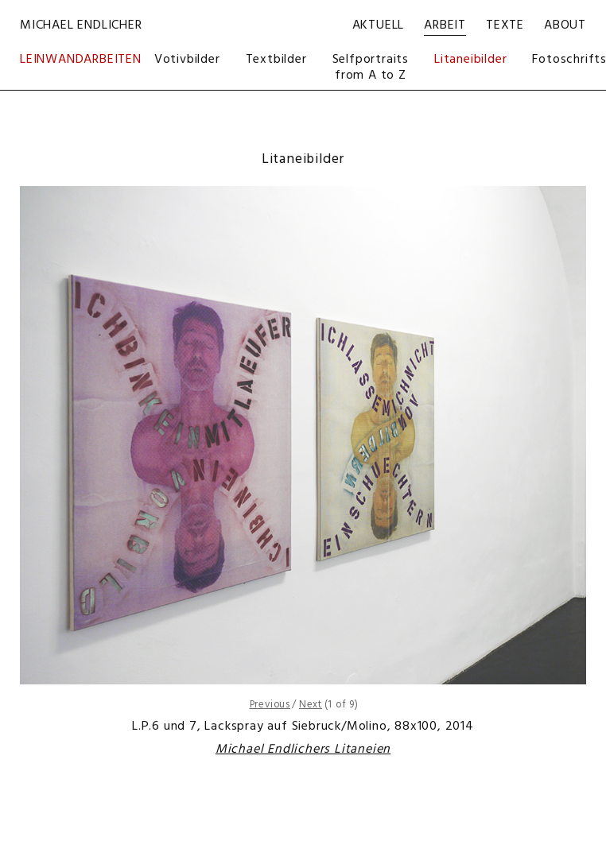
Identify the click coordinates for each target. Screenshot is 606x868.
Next (311, 705)
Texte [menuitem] (505, 25)
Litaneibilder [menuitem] (470, 60)
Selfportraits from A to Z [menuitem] (371, 68)
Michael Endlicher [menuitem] (81, 25)
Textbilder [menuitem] (276, 60)
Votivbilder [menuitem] (187, 60)
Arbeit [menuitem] (445, 25)
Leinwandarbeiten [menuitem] (81, 61)
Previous (270, 705)
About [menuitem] (565, 25)
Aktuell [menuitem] (379, 25)
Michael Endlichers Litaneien (303, 750)
